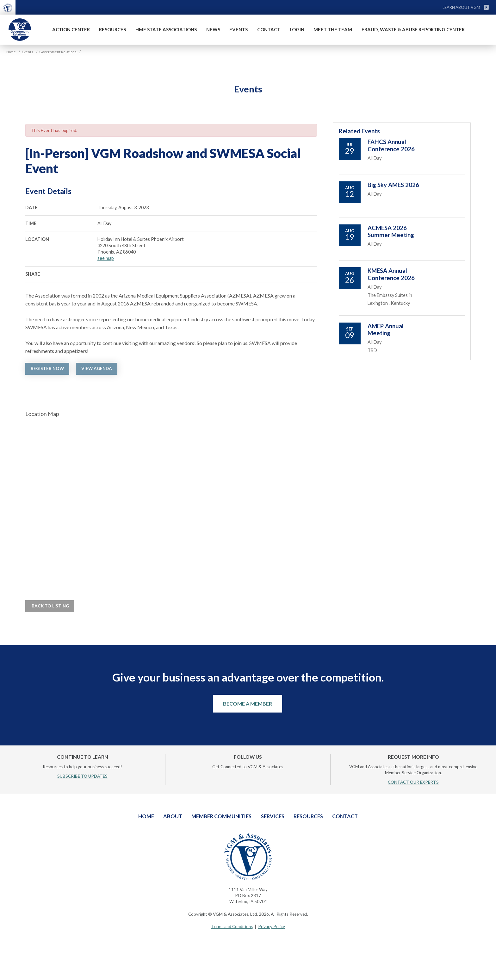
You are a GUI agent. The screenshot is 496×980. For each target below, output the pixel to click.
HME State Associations (166, 29)
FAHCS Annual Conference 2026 (391, 145)
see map (106, 258)
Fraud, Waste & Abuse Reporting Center (413, 29)
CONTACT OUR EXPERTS (413, 782)
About (173, 816)
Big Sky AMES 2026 (393, 185)
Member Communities (221, 816)
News (213, 29)
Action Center (71, 29)
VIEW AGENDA (97, 368)
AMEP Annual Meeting (386, 330)
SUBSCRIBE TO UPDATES (82, 776)
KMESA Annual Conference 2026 (391, 274)
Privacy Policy (272, 927)
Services (273, 816)
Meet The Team (333, 29)
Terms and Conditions (232, 927)
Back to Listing (50, 606)
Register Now (47, 368)
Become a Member (248, 704)
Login (297, 29)
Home (146, 816)
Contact (269, 29)
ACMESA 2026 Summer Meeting (391, 231)
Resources (112, 29)
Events (239, 29)
